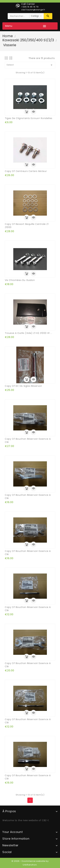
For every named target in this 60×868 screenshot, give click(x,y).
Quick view (33, 112)
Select (30, 65)
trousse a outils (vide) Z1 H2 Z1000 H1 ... (28, 333)
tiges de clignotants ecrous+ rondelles (29, 118)
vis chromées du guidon (20, 280)
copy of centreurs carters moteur (26, 171)
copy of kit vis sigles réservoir (23, 386)
